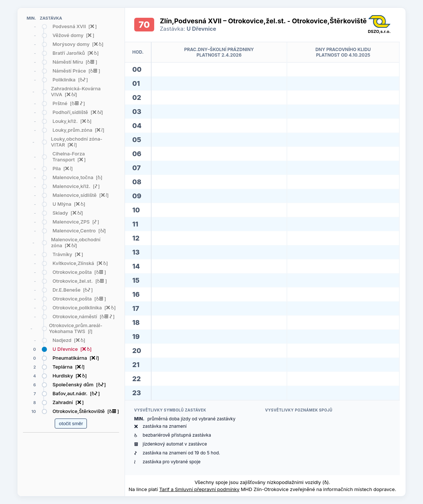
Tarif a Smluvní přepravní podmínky (199, 489)
